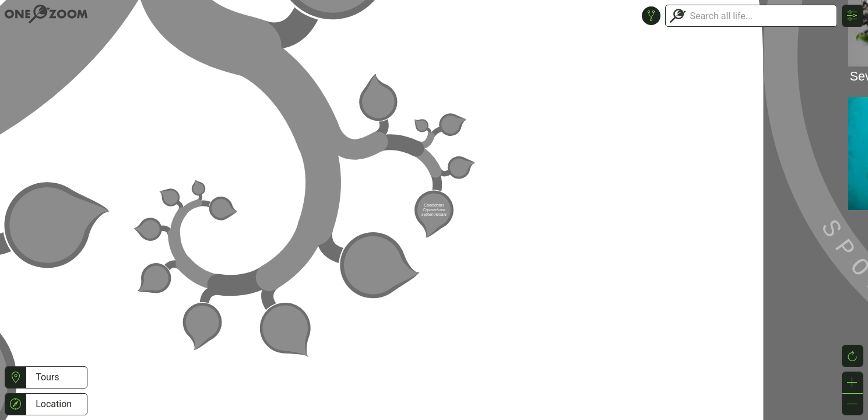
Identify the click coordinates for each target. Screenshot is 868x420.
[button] (15, 377)
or (434, 210)
